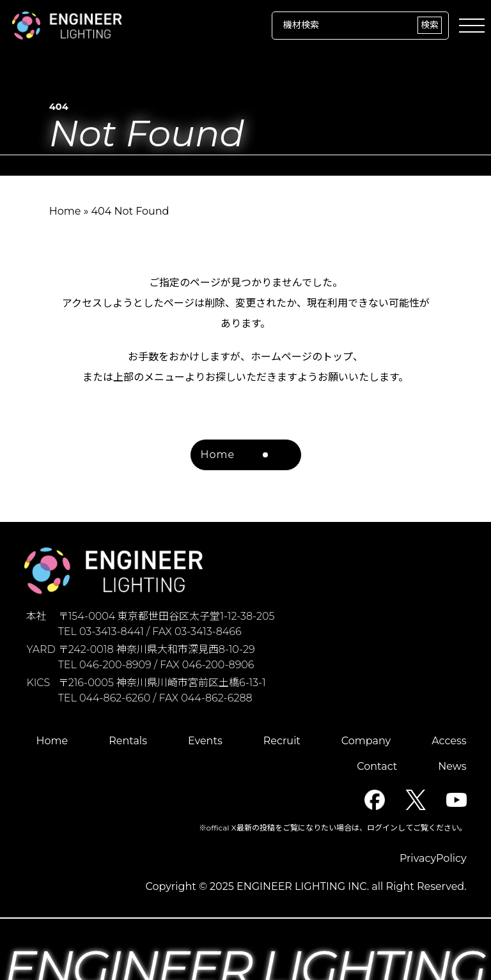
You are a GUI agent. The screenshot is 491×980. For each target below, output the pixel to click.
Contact (377, 766)
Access (449, 741)
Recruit (282, 741)
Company (366, 741)
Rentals (128, 741)
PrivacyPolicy (433, 858)
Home (65, 211)
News (452, 766)
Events (205, 741)
